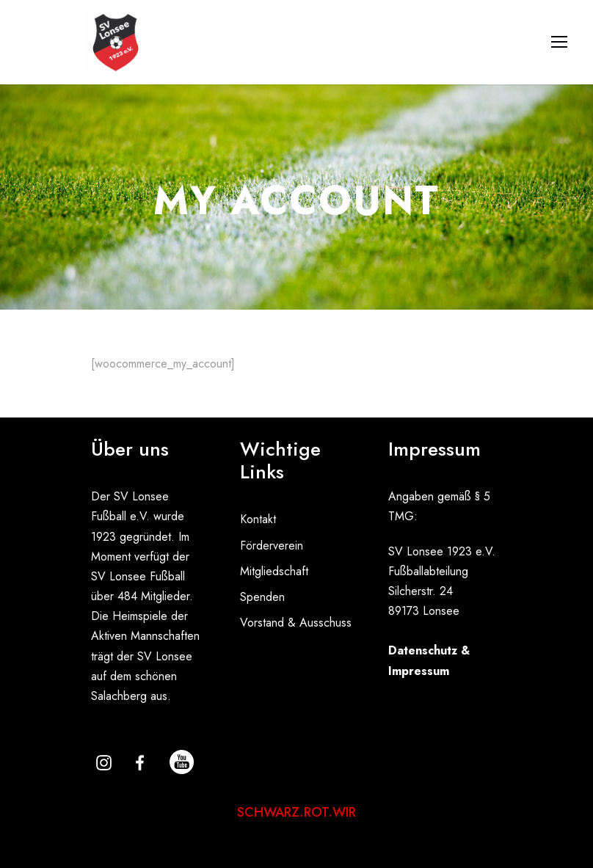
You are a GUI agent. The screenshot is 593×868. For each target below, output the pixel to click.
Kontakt (258, 519)
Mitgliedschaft (274, 571)
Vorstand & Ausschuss (296, 623)
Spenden (262, 597)
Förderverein (272, 546)
